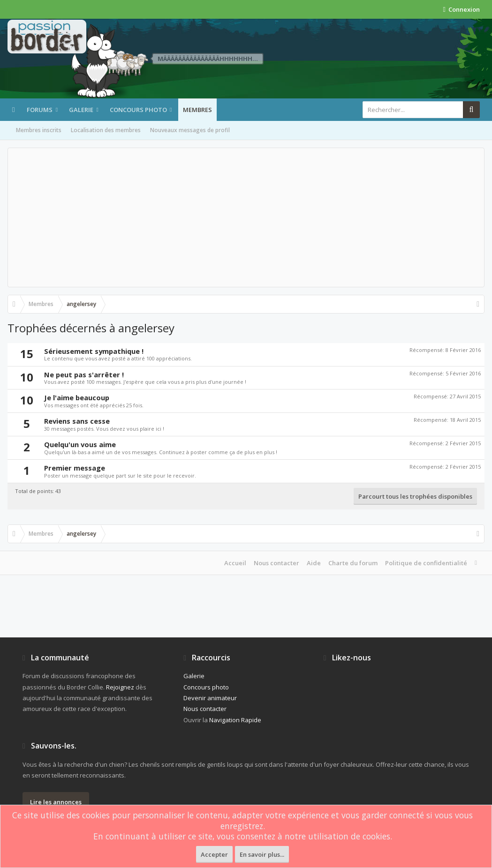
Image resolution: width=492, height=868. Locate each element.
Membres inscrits (39, 130)
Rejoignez (120, 687)
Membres (197, 110)
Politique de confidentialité (426, 563)
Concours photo (138, 110)
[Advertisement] (246, 217)
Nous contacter (276, 563)
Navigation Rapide (235, 720)
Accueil (235, 563)
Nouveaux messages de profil (190, 130)
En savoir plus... (262, 854)
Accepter (214, 854)
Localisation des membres (106, 130)
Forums (40, 110)
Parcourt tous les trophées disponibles (415, 496)
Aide (314, 563)
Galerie (81, 110)
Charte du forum (353, 563)
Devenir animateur (210, 698)
